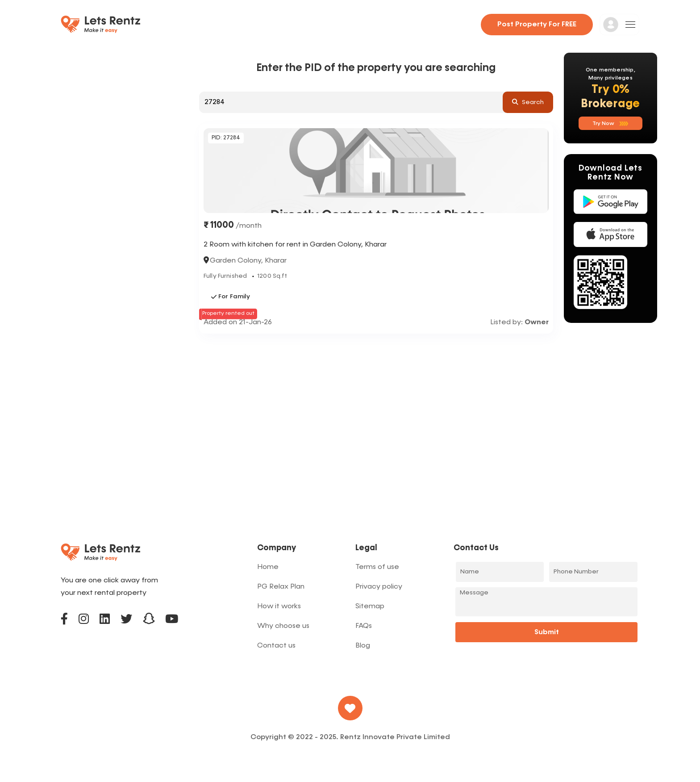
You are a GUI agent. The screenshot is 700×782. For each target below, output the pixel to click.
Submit (547, 632)
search (528, 102)
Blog (363, 646)
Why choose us (283, 626)
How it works (279, 606)
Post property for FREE (537, 25)
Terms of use (377, 567)
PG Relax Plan (281, 587)
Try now (610, 124)
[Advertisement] (376, 400)
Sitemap (370, 606)
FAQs (364, 626)
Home (268, 567)
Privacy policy (379, 587)
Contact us (276, 646)
